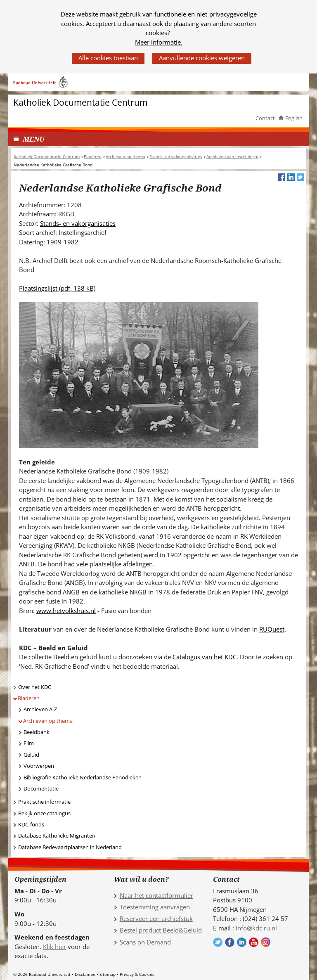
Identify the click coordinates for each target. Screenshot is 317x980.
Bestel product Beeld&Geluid (161, 930)
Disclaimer (85, 974)
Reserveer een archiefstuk (156, 918)
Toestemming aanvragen (155, 907)
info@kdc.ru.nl (256, 928)
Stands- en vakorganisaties (78, 223)
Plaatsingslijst (57, 288)
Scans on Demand (145, 942)
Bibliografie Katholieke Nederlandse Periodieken (83, 777)
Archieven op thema (48, 721)
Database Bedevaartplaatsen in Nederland (70, 847)
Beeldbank (37, 732)
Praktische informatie (44, 802)
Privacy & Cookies (137, 974)
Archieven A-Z (40, 709)
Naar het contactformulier (156, 895)
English (294, 118)
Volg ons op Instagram (266, 942)
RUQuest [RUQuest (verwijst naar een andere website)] (272, 629)
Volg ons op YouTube (254, 942)
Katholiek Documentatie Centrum (80, 103)
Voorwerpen (39, 766)
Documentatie (41, 788)
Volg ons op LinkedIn (242, 942)
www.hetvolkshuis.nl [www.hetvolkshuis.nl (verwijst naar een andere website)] (66, 611)
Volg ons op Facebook (230, 942)
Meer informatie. (159, 42)
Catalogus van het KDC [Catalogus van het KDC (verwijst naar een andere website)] (205, 657)
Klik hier (54, 947)
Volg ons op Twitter (218, 942)
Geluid (31, 755)
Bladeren (29, 698)
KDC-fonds (31, 824)
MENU (34, 139)
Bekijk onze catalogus (44, 813)
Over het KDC (35, 687)
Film (29, 743)
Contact (265, 118)
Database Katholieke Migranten (57, 836)
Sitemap (108, 974)
